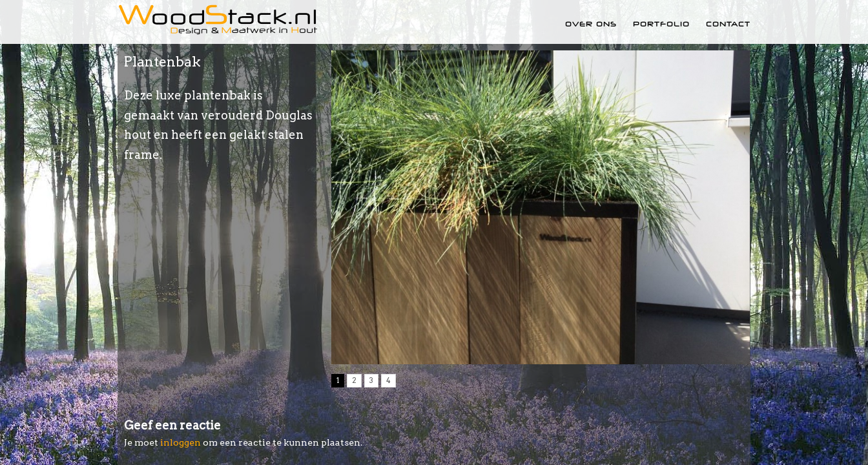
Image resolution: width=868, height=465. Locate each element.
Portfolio (661, 24)
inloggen (181, 442)
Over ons (591, 24)
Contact (728, 24)
